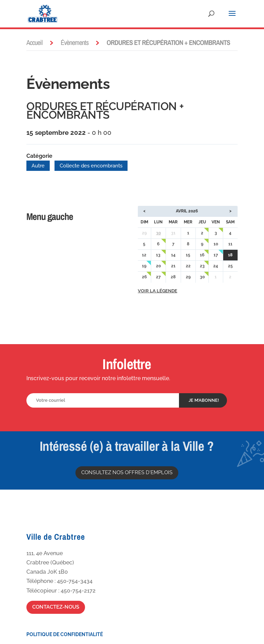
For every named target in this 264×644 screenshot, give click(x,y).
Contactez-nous (56, 607)
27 (158, 277)
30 (158, 233)
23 (202, 266)
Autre (38, 166)
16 (202, 255)
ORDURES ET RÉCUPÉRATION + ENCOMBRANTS (105, 111)
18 (230, 255)
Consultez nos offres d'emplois (127, 472)
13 (158, 255)
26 (144, 277)
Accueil (34, 42)
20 (158, 266)
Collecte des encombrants (91, 166)
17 (216, 255)
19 (144, 266)
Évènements (75, 42)
